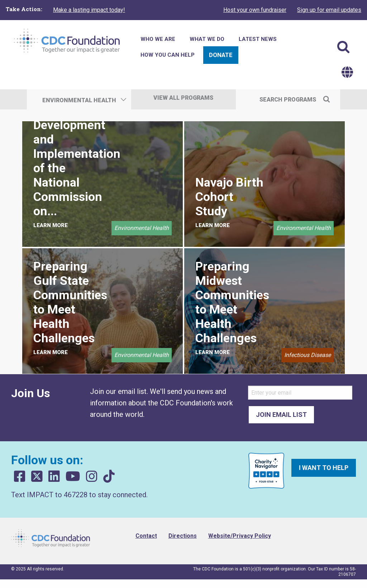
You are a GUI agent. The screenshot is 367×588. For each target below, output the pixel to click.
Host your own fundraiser (255, 10)
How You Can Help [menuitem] (168, 55)
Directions (183, 536)
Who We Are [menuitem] (158, 39)
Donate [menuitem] (221, 55)
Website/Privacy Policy (240, 536)
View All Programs (183, 98)
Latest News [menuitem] (258, 39)
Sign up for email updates (329, 10)
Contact (146, 536)
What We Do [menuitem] (207, 39)
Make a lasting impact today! (89, 10)
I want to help (324, 468)
